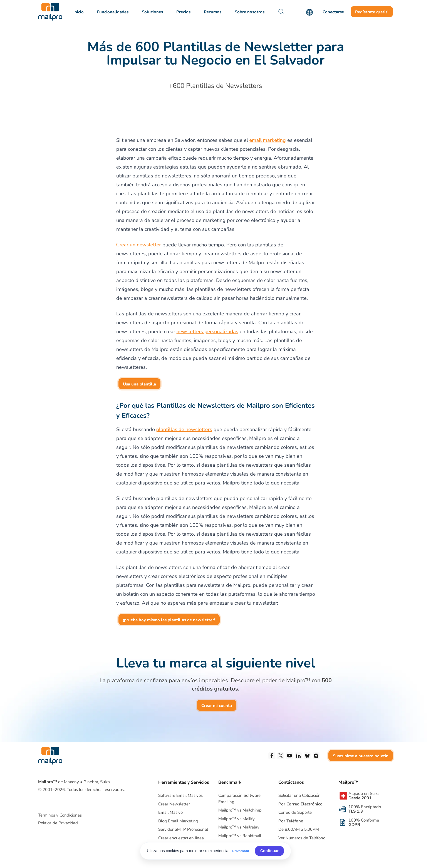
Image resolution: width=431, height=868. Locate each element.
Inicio (79, 12)
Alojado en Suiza (364, 796)
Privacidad (241, 851)
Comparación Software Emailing (239, 799)
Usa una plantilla (139, 384)
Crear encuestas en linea (181, 838)
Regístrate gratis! (372, 12)
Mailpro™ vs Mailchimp (240, 810)
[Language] (309, 12)
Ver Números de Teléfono (302, 838)
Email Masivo (170, 812)
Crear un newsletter (139, 245)
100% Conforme (364, 822)
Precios (183, 12)
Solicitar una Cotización (299, 795)
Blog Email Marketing (178, 821)
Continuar (269, 851)
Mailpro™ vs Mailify (236, 819)
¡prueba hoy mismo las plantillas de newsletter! (169, 620)
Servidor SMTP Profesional (183, 829)
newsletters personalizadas (207, 332)
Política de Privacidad (58, 823)
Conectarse (333, 12)
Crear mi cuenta (217, 706)
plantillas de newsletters (184, 429)
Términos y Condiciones (60, 815)
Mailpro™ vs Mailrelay (239, 827)
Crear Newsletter (174, 804)
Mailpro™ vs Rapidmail (240, 836)
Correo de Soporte (295, 812)
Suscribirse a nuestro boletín (361, 756)
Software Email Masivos (180, 795)
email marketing (268, 140)
